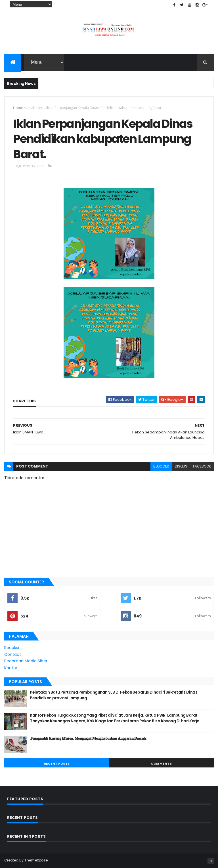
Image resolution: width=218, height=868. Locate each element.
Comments (161, 763)
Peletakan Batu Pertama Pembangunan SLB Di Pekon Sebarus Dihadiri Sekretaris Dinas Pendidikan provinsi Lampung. (114, 695)
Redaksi (12, 648)
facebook (202, 466)
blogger (161, 466)
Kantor (11, 668)
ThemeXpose (36, 860)
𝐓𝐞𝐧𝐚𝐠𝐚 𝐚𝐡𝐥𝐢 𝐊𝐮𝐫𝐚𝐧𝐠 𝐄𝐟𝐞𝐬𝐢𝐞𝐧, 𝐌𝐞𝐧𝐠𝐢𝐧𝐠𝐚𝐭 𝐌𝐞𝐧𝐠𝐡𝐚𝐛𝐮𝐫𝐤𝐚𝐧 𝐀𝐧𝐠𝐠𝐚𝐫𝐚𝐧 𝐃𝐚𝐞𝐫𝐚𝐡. (88, 738)
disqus (181, 466)
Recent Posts (57, 763)
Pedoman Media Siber (26, 661)
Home (18, 108)
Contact (13, 654)
